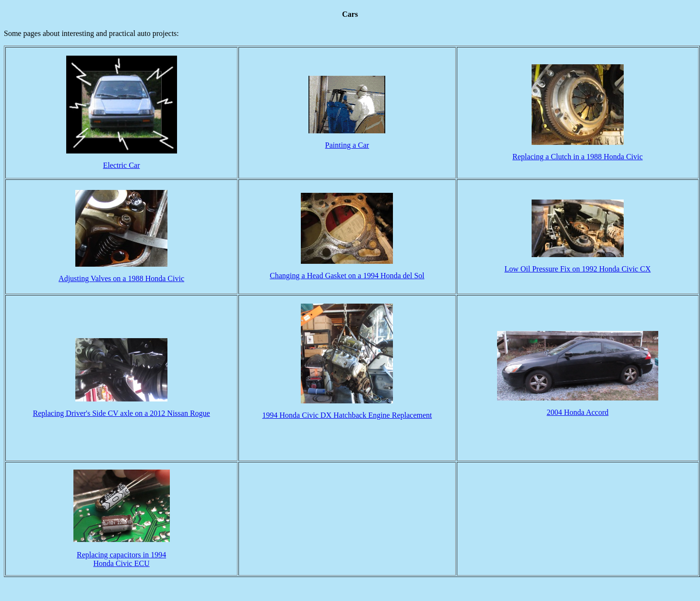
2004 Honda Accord (577, 412)
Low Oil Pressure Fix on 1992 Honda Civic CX (577, 269)
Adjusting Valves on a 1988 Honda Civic (121, 278)
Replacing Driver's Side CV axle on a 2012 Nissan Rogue (121, 413)
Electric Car (122, 165)
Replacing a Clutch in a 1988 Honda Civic (578, 157)
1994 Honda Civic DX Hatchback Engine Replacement (347, 415)
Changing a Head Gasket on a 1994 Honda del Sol (347, 276)
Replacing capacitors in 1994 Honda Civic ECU (122, 551)
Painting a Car (347, 145)
